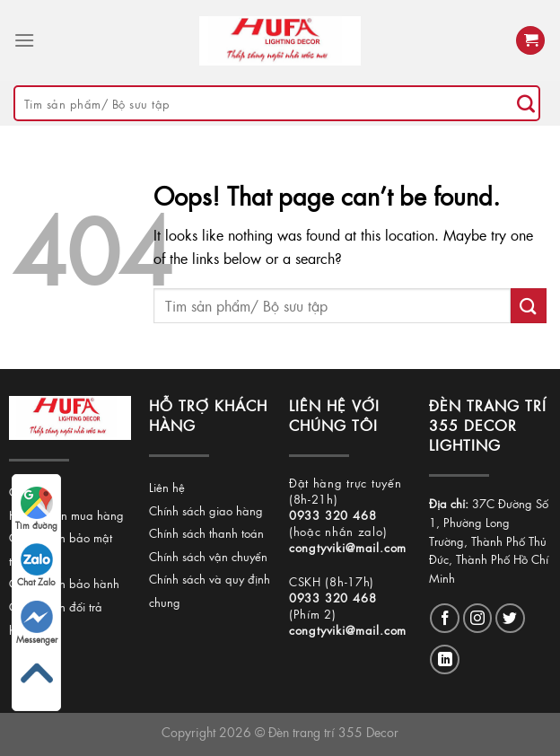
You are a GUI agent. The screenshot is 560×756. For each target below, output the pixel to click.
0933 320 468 (333, 515)
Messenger (37, 623)
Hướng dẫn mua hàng (66, 515)
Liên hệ (167, 487)
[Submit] (526, 103)
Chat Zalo (36, 566)
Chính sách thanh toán (206, 533)
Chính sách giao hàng (206, 510)
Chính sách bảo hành (64, 583)
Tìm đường (36, 509)
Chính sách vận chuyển (208, 556)
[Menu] (24, 40)
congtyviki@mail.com (348, 547)
